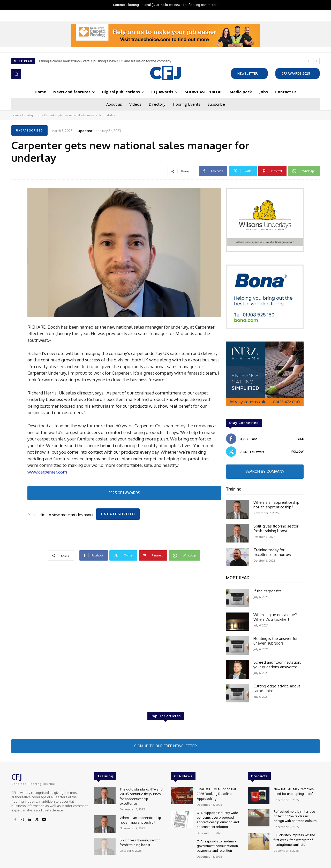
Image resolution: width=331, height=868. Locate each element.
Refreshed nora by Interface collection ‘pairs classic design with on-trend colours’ (295, 816)
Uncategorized (31, 115)
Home (15, 115)
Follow (298, 452)
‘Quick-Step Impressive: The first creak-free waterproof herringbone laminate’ (294, 840)
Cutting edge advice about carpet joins (277, 688)
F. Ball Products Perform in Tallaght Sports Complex (78, 61)
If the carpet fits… (269, 591)
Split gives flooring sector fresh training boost (276, 528)
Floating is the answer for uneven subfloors (276, 641)
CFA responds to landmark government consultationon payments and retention (217, 846)
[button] (16, 74)
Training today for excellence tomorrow (272, 552)
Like (301, 439)
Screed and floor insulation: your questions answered (277, 665)
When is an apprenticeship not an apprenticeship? (276, 505)
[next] (316, 61)
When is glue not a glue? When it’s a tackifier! (275, 617)
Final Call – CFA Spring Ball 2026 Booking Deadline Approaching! (217, 794)
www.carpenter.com (47, 472)
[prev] (308, 61)
